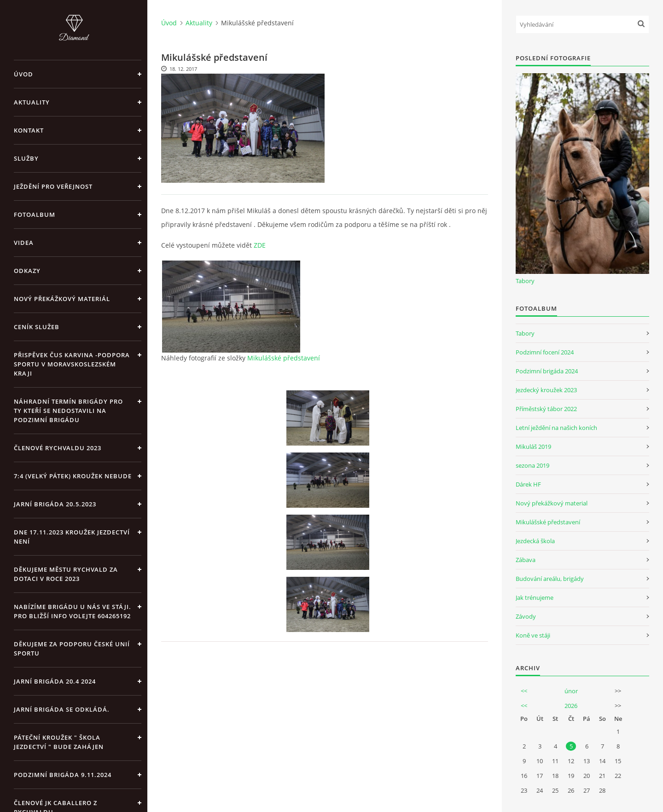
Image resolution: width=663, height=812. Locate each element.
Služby (26, 158)
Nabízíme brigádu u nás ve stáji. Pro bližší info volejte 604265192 (73, 611)
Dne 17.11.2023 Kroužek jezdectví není (72, 537)
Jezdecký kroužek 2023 (546, 390)
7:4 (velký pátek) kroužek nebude (73, 476)
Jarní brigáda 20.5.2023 (55, 504)
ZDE (260, 245)
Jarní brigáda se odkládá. (62, 709)
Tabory (525, 281)
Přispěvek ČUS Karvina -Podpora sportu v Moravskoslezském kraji (72, 364)
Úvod (23, 74)
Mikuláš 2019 (533, 447)
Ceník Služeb (37, 327)
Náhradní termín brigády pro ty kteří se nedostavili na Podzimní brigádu (68, 411)
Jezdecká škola (535, 541)
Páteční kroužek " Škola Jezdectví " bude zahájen (59, 742)
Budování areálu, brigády (550, 579)
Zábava (526, 560)
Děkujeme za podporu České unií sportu (72, 649)
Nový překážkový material (552, 503)
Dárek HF (528, 484)
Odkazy (27, 271)
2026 (571, 706)
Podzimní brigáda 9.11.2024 (63, 775)
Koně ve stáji (533, 635)
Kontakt (29, 130)
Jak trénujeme (535, 597)
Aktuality (32, 102)
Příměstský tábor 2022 (546, 409)
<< (524, 691)
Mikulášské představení (284, 358)
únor (571, 691)
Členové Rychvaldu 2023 (58, 448)
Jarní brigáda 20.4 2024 (55, 681)
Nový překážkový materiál (62, 299)
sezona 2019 (532, 465)
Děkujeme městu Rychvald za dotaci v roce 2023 (66, 574)
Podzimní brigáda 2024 (547, 371)
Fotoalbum (35, 215)
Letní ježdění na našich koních (556, 428)
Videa (24, 243)
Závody (526, 616)
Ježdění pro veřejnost (53, 186)
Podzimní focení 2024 (545, 352)
